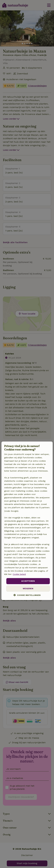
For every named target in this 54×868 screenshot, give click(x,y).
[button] (27, 595)
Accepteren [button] (28, 581)
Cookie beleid (19, 574)
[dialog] (27, 521)
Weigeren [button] (28, 589)
